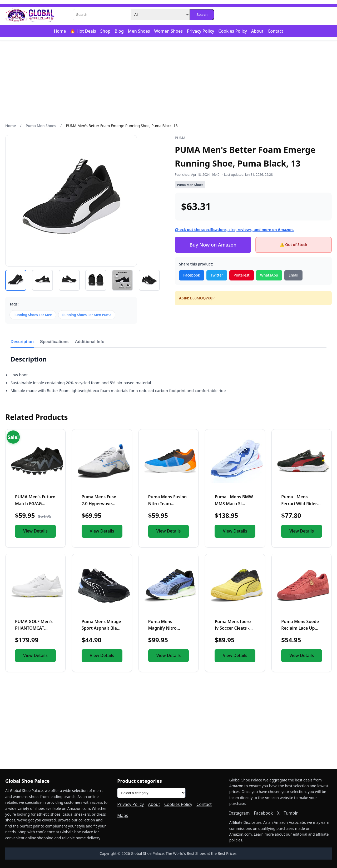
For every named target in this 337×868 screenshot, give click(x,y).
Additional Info (90, 342)
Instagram (240, 813)
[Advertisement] (168, 82)
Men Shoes (139, 31)
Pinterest (241, 275)
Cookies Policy (233, 31)
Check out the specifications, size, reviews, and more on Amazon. (234, 230)
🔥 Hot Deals (83, 31)
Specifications (54, 342)
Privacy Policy (200, 31)
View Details (35, 531)
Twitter (217, 275)
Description (22, 342)
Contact (275, 31)
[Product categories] (151, 793)
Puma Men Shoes (41, 126)
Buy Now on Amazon (213, 245)
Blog (119, 31)
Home (60, 31)
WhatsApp (269, 275)
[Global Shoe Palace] (30, 15)
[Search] (102, 15)
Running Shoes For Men (33, 315)
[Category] (160, 15)
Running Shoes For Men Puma (87, 315)
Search (202, 15)
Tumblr (291, 813)
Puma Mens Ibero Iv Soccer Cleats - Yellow (233, 628)
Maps (123, 815)
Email (293, 275)
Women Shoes (168, 31)
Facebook (192, 275)
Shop (105, 31)
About (257, 31)
